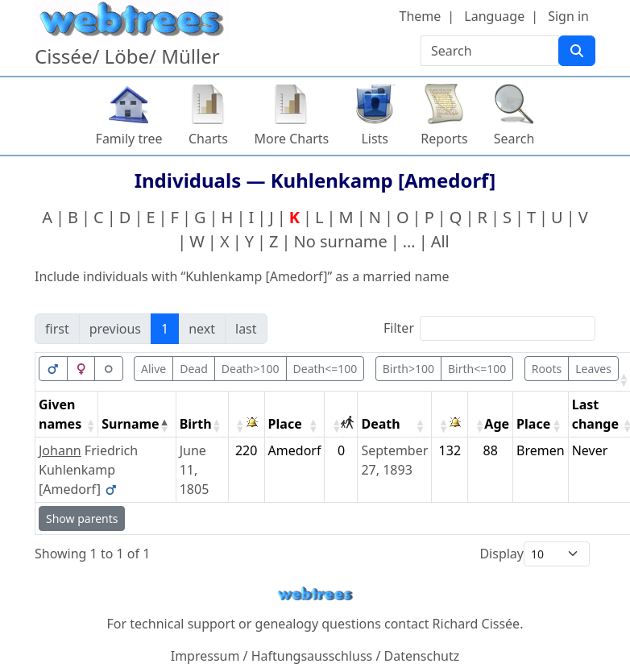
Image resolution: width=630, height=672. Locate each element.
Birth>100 (408, 369)
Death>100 (251, 369)
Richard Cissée (477, 624)
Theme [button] (421, 16)
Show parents (82, 519)
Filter (399, 328)
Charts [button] (208, 139)
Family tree (129, 139)
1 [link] (165, 329)
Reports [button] (444, 139)
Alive (153, 369)
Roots (547, 369)
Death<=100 (325, 369)
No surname (341, 241)
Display (502, 554)
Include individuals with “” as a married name (242, 276)
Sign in (568, 16)
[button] (624, 380)
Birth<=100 (477, 369)
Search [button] (514, 139)
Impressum (205, 656)
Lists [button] (375, 139)
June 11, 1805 (195, 470)
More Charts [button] (292, 139)
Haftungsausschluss (312, 656)
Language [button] (494, 16)
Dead (194, 369)
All (440, 241)
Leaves (593, 369)
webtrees (315, 594)
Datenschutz (422, 656)
